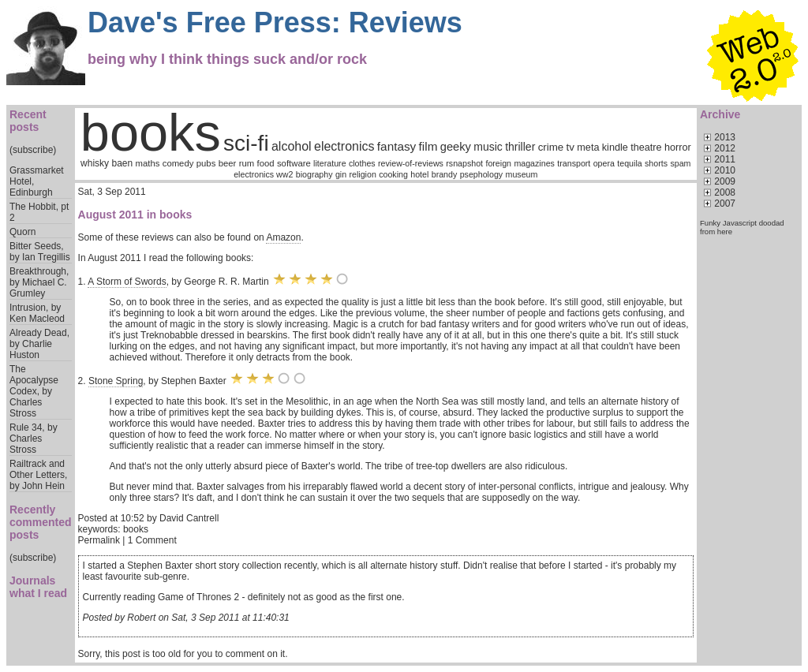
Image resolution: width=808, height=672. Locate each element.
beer (228, 163)
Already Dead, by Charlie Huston (39, 344)
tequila (629, 163)
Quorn (22, 232)
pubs (206, 163)
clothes (362, 163)
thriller (520, 147)
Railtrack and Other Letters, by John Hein (38, 475)
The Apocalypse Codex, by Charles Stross (34, 391)
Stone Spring (116, 381)
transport (574, 163)
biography (314, 174)
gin (341, 174)
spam (680, 163)
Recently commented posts (41, 522)
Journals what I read (38, 587)
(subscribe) (33, 150)
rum (247, 163)
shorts (656, 163)
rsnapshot (464, 163)
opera (604, 163)
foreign (498, 163)
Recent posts (28, 121)
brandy (445, 174)
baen (122, 163)
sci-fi (246, 143)
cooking (393, 174)
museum (522, 174)
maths (148, 163)
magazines (534, 163)
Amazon (283, 237)
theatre (646, 147)
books (151, 133)
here (725, 231)
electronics (344, 146)
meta (588, 147)
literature (329, 163)
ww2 (284, 174)
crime (551, 147)
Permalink (99, 540)
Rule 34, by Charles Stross (34, 439)
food (266, 163)
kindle (615, 147)
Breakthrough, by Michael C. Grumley (39, 282)
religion (362, 174)
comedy (178, 163)
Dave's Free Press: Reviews (275, 22)
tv (570, 147)
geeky (456, 147)
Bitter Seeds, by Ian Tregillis (40, 252)
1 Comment (152, 540)
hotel (419, 174)
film (428, 146)
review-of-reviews (411, 163)
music (488, 147)
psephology (482, 174)
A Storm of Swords (127, 282)
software (294, 163)
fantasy (397, 146)
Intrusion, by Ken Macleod (37, 313)
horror (678, 147)
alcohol (292, 146)
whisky (95, 163)
